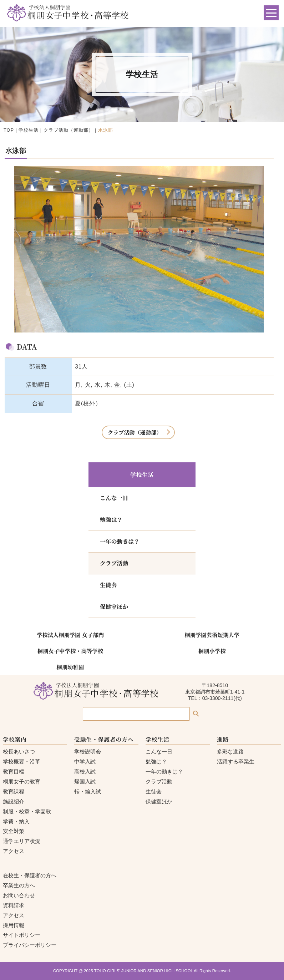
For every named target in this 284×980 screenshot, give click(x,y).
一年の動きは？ (120, 541)
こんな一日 (114, 498)
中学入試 (85, 761)
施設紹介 (14, 801)
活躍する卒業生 (236, 761)
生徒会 (108, 585)
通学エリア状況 (22, 841)
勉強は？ (111, 520)
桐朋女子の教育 (22, 781)
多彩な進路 (230, 751)
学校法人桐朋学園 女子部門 (70, 635)
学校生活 (29, 130)
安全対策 (14, 831)
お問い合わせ (19, 895)
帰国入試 (85, 781)
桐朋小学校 (212, 651)
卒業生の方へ (19, 885)
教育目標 (14, 771)
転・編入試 (88, 791)
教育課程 (14, 791)
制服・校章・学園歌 (27, 811)
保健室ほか (114, 607)
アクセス (14, 851)
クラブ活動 (114, 563)
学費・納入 (16, 821)
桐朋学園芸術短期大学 (212, 635)
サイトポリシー (22, 935)
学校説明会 (88, 751)
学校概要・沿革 (22, 761)
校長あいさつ (19, 751)
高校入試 (85, 771)
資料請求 (14, 905)
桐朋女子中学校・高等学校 (70, 651)
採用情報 (14, 925)
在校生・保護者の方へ (30, 875)
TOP (9, 130)
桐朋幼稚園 (70, 667)
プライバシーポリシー (30, 945)
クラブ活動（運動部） (69, 130)
